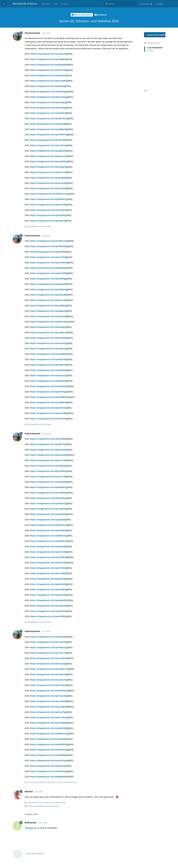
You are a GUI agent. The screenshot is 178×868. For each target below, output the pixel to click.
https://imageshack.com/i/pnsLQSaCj (48, 680)
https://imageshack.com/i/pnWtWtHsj (49, 541)
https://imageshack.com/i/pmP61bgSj (49, 392)
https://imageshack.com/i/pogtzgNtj (48, 178)
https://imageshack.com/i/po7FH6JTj (48, 210)
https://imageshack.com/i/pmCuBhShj (49, 658)
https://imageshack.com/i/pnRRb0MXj (49, 246)
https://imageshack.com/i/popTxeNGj (49, 183)
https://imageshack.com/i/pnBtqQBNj (49, 65)
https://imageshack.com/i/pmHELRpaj (49, 771)
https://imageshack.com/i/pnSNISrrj (48, 408)
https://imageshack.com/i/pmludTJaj (48, 498)
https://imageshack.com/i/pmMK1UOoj (49, 194)
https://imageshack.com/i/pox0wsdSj (48, 450)
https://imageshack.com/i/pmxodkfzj (48, 589)
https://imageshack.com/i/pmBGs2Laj (49, 525)
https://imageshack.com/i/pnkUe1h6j (48, 172)
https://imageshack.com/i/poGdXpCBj (49, 129)
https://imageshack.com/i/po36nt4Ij (48, 221)
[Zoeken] (120, 4)
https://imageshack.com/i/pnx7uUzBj (48, 552)
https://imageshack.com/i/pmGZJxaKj (48, 606)
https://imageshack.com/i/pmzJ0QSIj (48, 546)
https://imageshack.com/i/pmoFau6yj (49, 300)
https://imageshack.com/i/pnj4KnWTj (48, 381)
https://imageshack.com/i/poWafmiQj (49, 728)
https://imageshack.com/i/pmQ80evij (48, 402)
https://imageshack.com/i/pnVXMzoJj (48, 348)
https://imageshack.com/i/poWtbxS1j (48, 199)
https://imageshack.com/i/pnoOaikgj (48, 108)
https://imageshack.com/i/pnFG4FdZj (48, 205)
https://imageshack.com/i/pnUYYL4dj (48, 477)
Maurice (32, 828)
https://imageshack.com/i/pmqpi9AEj (48, 151)
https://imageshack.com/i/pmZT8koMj (49, 557)
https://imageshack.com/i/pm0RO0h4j (49, 744)
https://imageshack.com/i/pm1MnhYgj (49, 134)
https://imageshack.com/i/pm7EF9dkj (48, 70)
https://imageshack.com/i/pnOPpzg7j (48, 647)
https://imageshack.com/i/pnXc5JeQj (48, 509)
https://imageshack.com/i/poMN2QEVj (49, 386)
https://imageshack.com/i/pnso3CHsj (48, 145)
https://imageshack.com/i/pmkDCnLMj (49, 241)
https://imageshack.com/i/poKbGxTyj (48, 503)
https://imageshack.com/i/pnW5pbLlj (48, 487)
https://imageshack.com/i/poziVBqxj (48, 327)
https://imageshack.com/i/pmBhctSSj (48, 536)
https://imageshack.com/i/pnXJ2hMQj (49, 514)
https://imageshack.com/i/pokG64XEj (48, 584)
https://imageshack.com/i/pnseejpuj (48, 102)
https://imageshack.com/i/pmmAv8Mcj (49, 455)
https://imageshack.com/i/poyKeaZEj (48, 611)
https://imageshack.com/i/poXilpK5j (48, 215)
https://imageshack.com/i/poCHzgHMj (49, 707)
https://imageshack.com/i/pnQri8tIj (48, 86)
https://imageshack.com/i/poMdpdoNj (49, 777)
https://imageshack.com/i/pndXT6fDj (48, 140)
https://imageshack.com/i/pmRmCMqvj (49, 322)
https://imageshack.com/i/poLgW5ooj (49, 332)
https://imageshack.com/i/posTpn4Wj (49, 295)
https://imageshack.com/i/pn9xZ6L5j (48, 113)
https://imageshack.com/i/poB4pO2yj (48, 268)
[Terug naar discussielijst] (4, 4)
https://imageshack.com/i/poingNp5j (48, 59)
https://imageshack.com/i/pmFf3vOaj (48, 419)
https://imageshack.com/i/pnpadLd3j (48, 54)
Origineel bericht (152, 43)
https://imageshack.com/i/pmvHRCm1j (49, 669)
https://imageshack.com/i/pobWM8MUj (49, 397)
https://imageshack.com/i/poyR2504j (48, 530)
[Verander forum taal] (146, 4)
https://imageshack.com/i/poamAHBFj (49, 413)
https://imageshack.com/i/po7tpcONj (48, 696)
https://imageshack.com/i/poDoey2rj (48, 375)
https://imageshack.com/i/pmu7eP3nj (49, 717)
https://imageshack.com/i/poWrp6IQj (48, 370)
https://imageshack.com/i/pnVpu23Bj (48, 579)
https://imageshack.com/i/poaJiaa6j (48, 520)
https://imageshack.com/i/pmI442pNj (49, 188)
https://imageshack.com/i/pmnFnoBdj (49, 460)
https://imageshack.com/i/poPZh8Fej (48, 471)
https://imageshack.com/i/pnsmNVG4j (49, 262)
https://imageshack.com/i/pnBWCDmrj (49, 734)
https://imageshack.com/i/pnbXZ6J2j (48, 305)
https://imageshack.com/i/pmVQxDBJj (49, 316)
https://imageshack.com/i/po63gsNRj (48, 284)
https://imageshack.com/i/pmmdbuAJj (49, 750)
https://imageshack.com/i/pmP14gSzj (48, 685)
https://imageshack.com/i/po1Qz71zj (48, 653)
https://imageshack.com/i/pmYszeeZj (48, 343)
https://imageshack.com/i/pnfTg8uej (48, 466)
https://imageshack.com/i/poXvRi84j (48, 616)
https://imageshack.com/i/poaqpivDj (48, 311)
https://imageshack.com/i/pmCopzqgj (49, 97)
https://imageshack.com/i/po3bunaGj (48, 595)
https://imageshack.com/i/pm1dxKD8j (49, 701)
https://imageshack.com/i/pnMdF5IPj (48, 365)
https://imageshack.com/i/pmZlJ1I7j (48, 766)
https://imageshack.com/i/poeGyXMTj (49, 600)
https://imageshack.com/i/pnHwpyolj (48, 167)
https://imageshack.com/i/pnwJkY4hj (48, 359)
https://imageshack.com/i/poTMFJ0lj (48, 124)
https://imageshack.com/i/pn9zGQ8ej (48, 739)
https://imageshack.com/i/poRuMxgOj (49, 91)
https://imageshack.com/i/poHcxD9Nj (49, 273)
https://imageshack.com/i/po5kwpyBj (49, 482)
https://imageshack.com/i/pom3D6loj (48, 439)
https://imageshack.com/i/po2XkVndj (48, 289)
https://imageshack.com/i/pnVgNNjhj (48, 755)
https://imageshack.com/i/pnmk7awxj (49, 760)
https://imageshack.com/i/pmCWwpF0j (49, 691)
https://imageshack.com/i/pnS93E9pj (48, 279)
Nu (146, 91)
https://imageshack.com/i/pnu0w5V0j (49, 493)
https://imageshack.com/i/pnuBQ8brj (48, 354)
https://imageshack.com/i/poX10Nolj (48, 568)
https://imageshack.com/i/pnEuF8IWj (48, 637)
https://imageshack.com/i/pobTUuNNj (49, 563)
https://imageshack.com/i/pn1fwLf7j (48, 642)
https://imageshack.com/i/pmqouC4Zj (49, 156)
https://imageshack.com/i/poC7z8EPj (48, 573)
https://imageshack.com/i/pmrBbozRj (48, 674)
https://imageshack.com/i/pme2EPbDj (49, 161)
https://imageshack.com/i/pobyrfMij (48, 252)
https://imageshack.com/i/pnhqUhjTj (48, 75)
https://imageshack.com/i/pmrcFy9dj (48, 257)
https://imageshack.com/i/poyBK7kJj (48, 444)
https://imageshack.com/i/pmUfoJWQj (49, 723)
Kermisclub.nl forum (25, 4)
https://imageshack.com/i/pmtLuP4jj (48, 712)
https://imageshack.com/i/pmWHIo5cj (49, 118)
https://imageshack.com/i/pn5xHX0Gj (49, 338)
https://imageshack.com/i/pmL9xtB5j (48, 81)
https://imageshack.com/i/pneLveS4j (48, 664)
